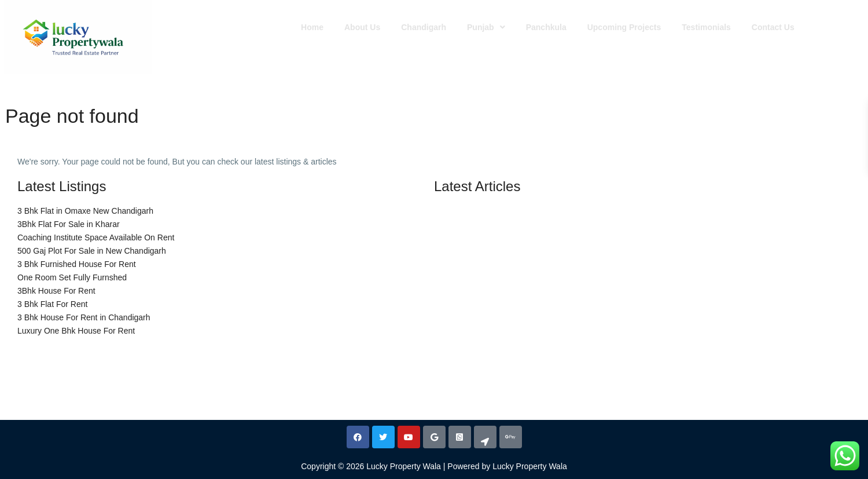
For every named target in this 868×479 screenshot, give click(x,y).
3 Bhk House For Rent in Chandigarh (84, 317)
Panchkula (546, 27)
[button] (486, 27)
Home (312, 27)
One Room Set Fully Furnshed (72, 277)
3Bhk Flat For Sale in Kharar (69, 224)
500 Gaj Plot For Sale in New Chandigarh (92, 251)
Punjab (486, 27)
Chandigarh (424, 27)
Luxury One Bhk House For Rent (76, 331)
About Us (362, 27)
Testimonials (706, 27)
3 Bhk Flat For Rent (52, 304)
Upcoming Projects (624, 27)
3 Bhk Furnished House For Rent (77, 264)
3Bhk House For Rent (56, 291)
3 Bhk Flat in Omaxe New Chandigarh (85, 211)
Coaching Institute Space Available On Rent (96, 237)
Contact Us (773, 27)
